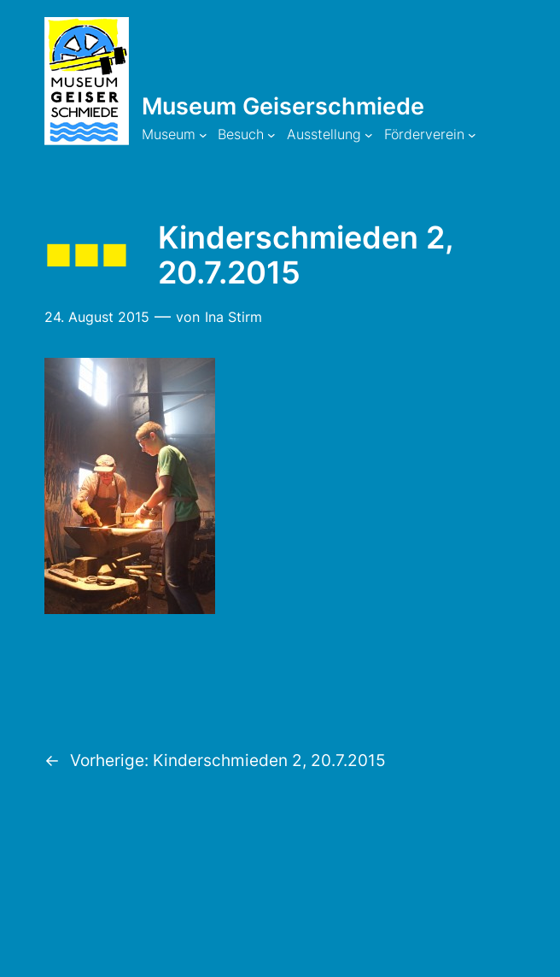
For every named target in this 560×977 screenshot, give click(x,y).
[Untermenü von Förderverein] (472, 135)
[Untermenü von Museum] (203, 135)
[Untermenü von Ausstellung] (369, 135)
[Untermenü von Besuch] (271, 135)
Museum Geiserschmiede (283, 106)
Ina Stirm (233, 317)
